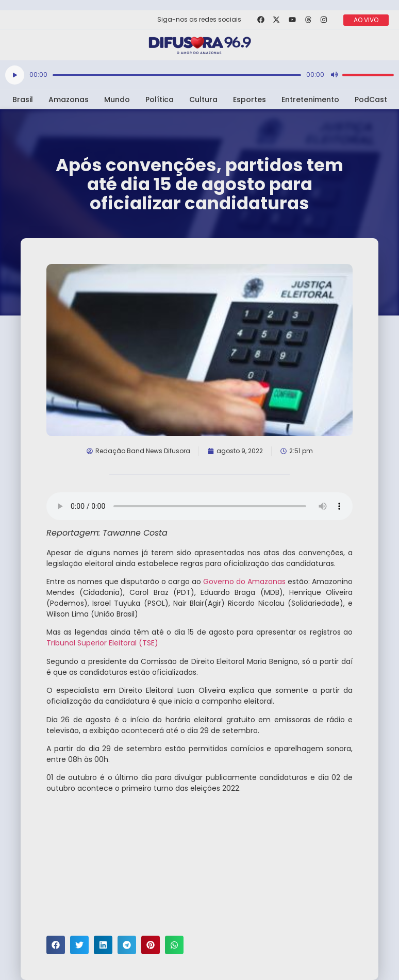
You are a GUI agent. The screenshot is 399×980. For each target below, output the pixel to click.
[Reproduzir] (15, 75)
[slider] (177, 75)
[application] (199, 75)
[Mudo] (334, 75)
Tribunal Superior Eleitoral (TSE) (102, 643)
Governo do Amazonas (244, 582)
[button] (56, 945)
